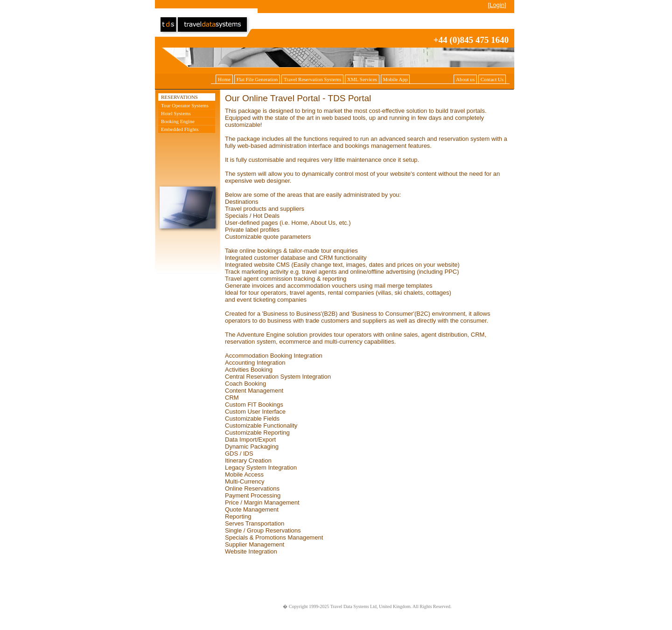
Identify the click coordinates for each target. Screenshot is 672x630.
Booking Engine (178, 121)
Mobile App (395, 79)
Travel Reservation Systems (312, 79)
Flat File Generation (257, 79)
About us (465, 79)
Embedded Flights (180, 129)
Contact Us (492, 79)
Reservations (179, 97)
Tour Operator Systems (185, 105)
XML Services (362, 79)
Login (497, 5)
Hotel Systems (176, 113)
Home (224, 79)
